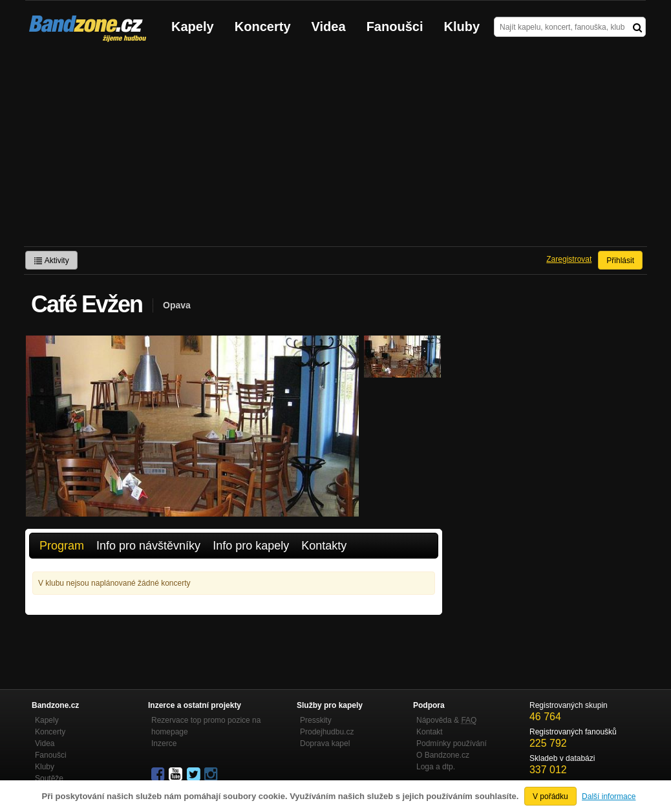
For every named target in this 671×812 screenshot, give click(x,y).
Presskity (316, 720)
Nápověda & (446, 720)
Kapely (193, 27)
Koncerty (263, 27)
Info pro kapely (251, 546)
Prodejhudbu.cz (327, 732)
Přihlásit (620, 261)
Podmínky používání (452, 743)
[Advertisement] (335, 149)
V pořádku (550, 796)
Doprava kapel (325, 743)
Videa (329, 27)
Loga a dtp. (436, 767)
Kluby (462, 27)
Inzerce (164, 743)
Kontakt (430, 732)
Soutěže (49, 778)
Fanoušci (395, 27)
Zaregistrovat (569, 259)
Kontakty (324, 546)
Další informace (609, 796)
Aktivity (51, 261)
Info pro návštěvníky (148, 546)
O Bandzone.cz (443, 755)
